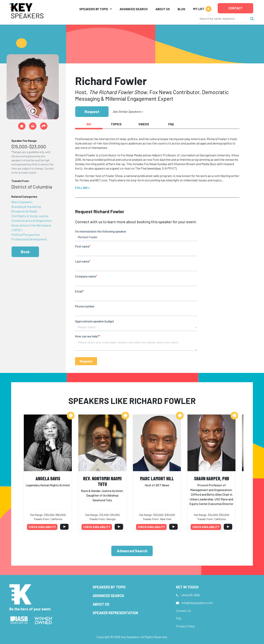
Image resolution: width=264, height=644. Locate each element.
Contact (235, 8)
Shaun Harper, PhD (212, 478)
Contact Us (183, 611)
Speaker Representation (115, 613)
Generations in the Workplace (31, 225)
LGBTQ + (17, 230)
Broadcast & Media (24, 211)
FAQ (179, 618)
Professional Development (29, 239)
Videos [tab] (144, 124)
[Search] (223, 18)
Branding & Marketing (26, 207)
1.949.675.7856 (190, 595)
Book (25, 252)
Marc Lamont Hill (157, 478)
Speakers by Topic (109, 587)
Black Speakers (22, 202)
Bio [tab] (89, 124)
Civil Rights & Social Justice (30, 216)
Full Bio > (82, 188)
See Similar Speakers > (128, 111)
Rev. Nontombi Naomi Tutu (102, 481)
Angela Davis (48, 478)
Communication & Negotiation (32, 221)
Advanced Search (134, 9)
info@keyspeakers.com (197, 603)
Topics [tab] (116, 124)
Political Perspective (26, 235)
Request (92, 112)
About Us (163, 9)
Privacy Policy (185, 626)
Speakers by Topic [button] (94, 9)
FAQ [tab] (171, 124)
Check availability (42, 527)
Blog (181, 9)
